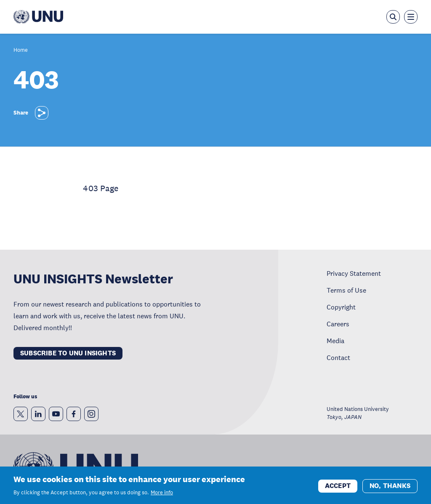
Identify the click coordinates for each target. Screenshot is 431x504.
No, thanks (390, 488)
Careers (338, 324)
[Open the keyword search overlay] (393, 17)
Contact (338, 357)
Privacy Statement (354, 273)
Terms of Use (346, 290)
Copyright (341, 307)
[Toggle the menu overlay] (411, 17)
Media (335, 341)
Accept (338, 488)
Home (21, 50)
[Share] (42, 113)
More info (162, 495)
